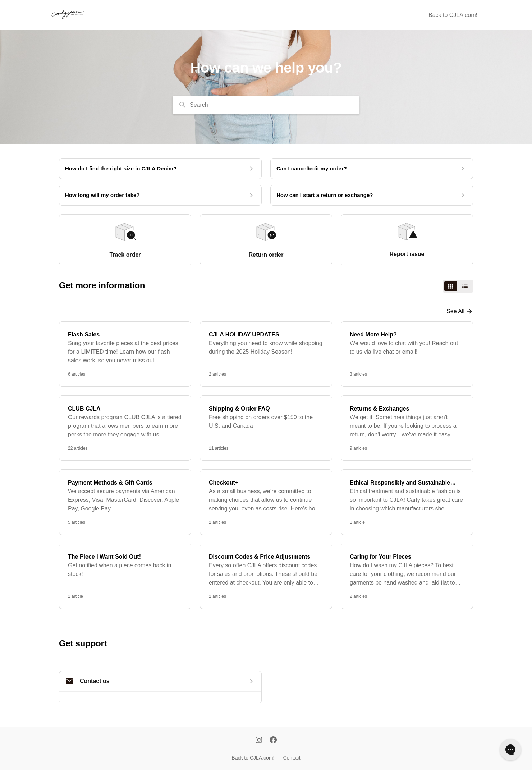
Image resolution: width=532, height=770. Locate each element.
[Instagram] (259, 741)
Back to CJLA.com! (453, 15)
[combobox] (266, 105)
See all (455, 311)
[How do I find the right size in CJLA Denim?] (160, 169)
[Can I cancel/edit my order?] (372, 169)
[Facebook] (273, 741)
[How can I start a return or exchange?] (372, 195)
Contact (292, 758)
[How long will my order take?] (160, 195)
